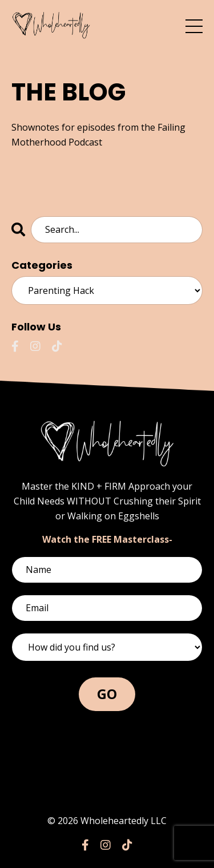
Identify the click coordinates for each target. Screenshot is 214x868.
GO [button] (107, 694)
